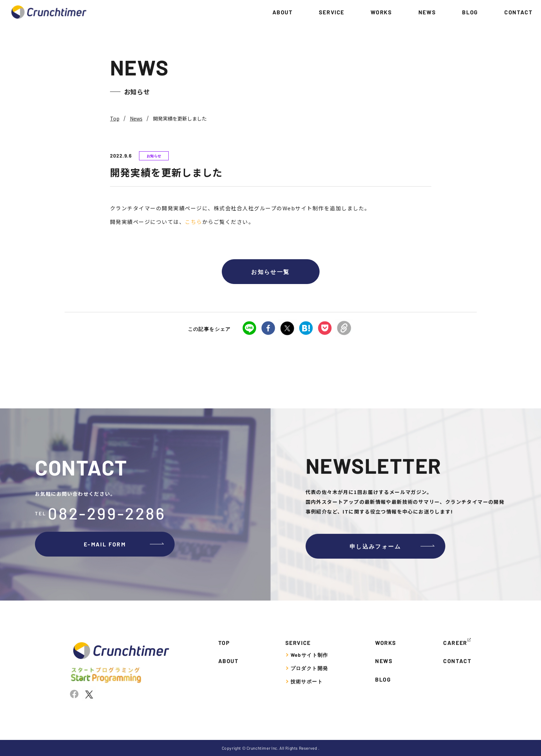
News (136, 118)
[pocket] (325, 329)
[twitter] (287, 328)
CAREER (455, 643)
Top (115, 118)
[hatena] (306, 329)
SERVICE (332, 12)
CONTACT (518, 12)
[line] (249, 329)
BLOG (470, 12)
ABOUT (283, 12)
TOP (224, 643)
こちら (193, 222)
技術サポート (307, 681)
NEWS (427, 12)
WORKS (381, 12)
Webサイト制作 (309, 655)
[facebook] (268, 329)
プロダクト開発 (309, 668)
